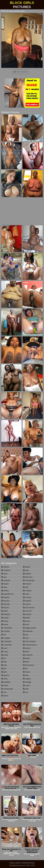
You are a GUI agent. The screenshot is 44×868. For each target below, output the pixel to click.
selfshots (28, 631)
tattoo (26, 658)
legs (26, 570)
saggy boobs (29, 628)
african (5, 567)
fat (3, 658)
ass (4, 577)
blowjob (6, 614)
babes (5, 584)
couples (6, 638)
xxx (25, 692)
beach (5, 591)
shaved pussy (30, 645)
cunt (4, 648)
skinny (27, 648)
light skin (28, 577)
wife (26, 689)
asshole (6, 580)
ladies (27, 567)
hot (4, 692)
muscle (27, 597)
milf (26, 587)
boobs (5, 618)
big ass (5, 601)
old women (29, 608)
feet (4, 662)
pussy (27, 621)
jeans (5, 696)
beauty (5, 597)
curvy (5, 652)
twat (26, 675)
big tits (5, 608)
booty (5, 621)
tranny (27, 672)
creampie (6, 641)
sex (26, 635)
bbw (4, 587)
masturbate (29, 580)
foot (4, 665)
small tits (28, 655)
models (27, 591)
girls (4, 672)
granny (5, 675)
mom (26, 594)
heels (5, 685)
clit (4, 635)
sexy (26, 638)
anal (4, 574)
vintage (27, 682)
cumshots (6, 645)
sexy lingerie (29, 641)
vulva (26, 685)
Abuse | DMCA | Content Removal (22, 863)
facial (5, 655)
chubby (5, 631)
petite (26, 618)
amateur (6, 570)
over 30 (27, 611)
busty (5, 624)
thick (26, 662)
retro (26, 624)
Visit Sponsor (21, 72)
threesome (29, 665)
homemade (7, 689)
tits (25, 669)
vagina (27, 679)
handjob (6, 682)
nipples (27, 601)
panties (27, 614)
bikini (5, 611)
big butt (5, 604)
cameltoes (7, 628)
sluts (26, 652)
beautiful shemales (10, 594)
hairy (4, 679)
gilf (4, 669)
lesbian (27, 574)
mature (27, 584)
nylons (27, 604)
